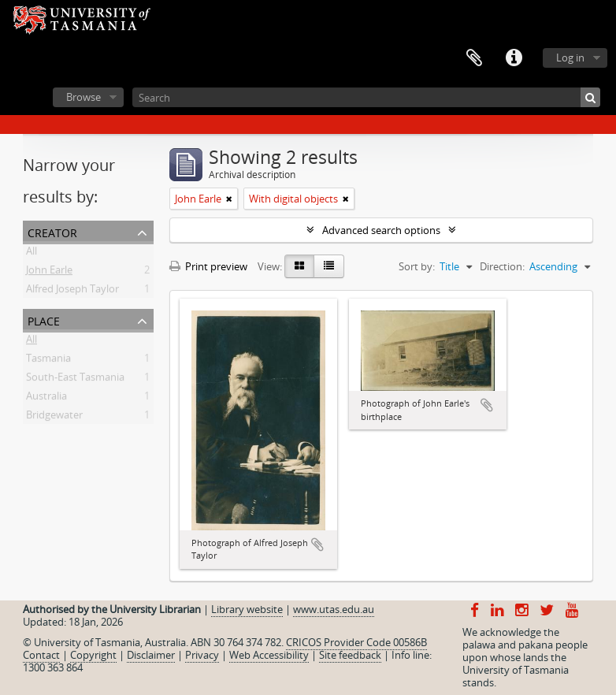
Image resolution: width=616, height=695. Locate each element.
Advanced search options (381, 230)
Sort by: (417, 266)
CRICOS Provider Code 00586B (356, 642)
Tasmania (48, 361)
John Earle (49, 273)
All (32, 254)
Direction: (502, 266)
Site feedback (350, 655)
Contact (41, 655)
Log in (570, 58)
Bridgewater (54, 418)
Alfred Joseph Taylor (72, 292)
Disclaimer (151, 655)
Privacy (202, 655)
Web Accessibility (269, 655)
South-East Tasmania (75, 380)
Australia (46, 399)
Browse (83, 97)
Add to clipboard (317, 544)
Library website (247, 609)
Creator (52, 231)
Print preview (208, 266)
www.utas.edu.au (334, 609)
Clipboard (474, 58)
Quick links (514, 58)
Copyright (93, 655)
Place (44, 320)
